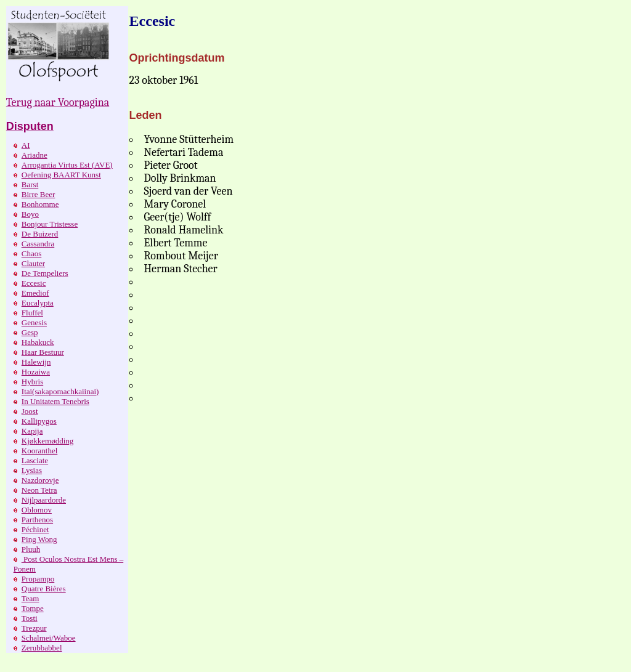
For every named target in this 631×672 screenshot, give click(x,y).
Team (31, 598)
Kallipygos (39, 421)
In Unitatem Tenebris (55, 401)
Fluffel (32, 313)
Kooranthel (39, 451)
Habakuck (38, 342)
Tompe (33, 608)
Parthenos (37, 520)
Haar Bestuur (43, 352)
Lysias (32, 470)
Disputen (30, 126)
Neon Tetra (39, 490)
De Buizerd (40, 234)
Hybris (32, 382)
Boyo (30, 214)
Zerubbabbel (42, 648)
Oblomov (37, 510)
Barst (30, 184)
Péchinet (35, 529)
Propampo (38, 579)
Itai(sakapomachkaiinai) (60, 391)
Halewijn (36, 362)
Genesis (34, 322)
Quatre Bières (44, 589)
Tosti (30, 618)
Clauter (33, 263)
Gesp (30, 332)
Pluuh (31, 549)
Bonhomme (40, 204)
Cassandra (38, 244)
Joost (30, 411)
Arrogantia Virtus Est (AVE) (67, 165)
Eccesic (34, 283)
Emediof (35, 293)
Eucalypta (38, 303)
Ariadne (35, 155)
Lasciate (35, 460)
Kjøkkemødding (48, 441)
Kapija (32, 431)
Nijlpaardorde (44, 500)
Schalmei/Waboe (49, 638)
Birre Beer (39, 194)
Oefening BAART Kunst (61, 175)
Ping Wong (39, 539)
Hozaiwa (36, 372)
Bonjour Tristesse (50, 224)
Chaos (32, 253)
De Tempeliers (45, 273)
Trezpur (34, 628)
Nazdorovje (40, 480)
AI (26, 145)
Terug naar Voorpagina (58, 103)
